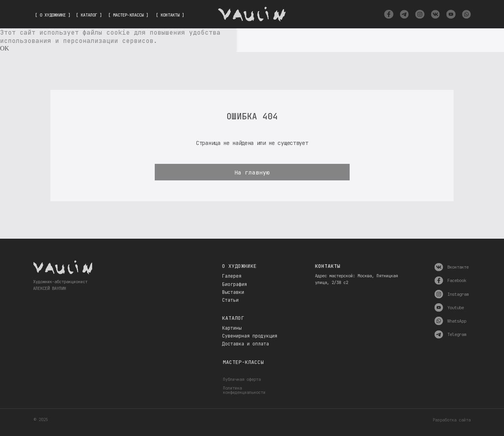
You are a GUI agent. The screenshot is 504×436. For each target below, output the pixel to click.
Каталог (233, 318)
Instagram (458, 294)
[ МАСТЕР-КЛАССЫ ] (128, 15)
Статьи (230, 300)
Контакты (328, 266)
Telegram (457, 334)
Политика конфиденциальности (244, 390)
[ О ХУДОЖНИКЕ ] (53, 15)
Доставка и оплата (246, 344)
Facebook (457, 280)
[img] (388, 14)
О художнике (239, 266)
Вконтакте (458, 267)
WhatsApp (457, 321)
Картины (232, 328)
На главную (252, 172)
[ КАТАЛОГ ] (89, 15)
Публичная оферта (242, 379)
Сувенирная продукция (250, 336)
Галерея (232, 276)
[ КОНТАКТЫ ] (170, 15)
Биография (234, 284)
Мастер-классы (243, 362)
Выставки (233, 292)
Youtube (456, 308)
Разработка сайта (452, 420)
